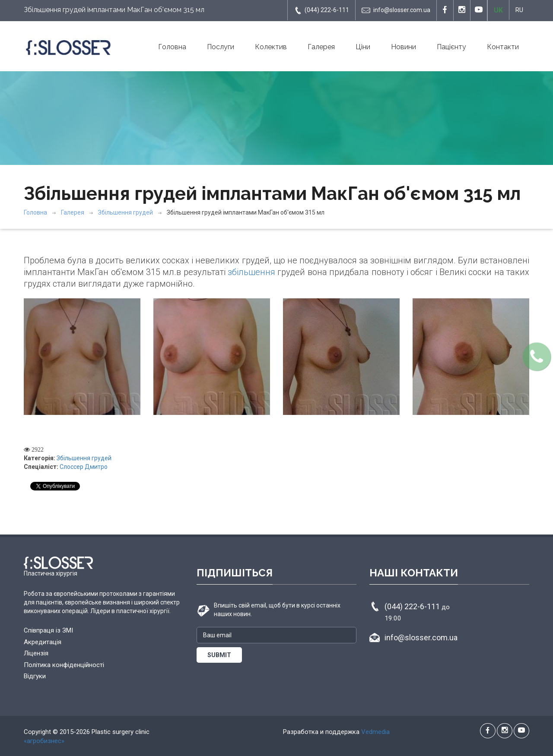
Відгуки (35, 676)
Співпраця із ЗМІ (48, 630)
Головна (172, 47)
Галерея (321, 47)
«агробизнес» (44, 741)
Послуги (221, 47)
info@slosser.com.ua (396, 10)
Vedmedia (375, 732)
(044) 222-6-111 (321, 10)
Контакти (503, 47)
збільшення (251, 272)
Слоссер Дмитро (84, 467)
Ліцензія (36, 653)
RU (519, 10)
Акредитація (43, 642)
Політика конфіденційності (64, 665)
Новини (404, 47)
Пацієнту (451, 47)
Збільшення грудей (126, 212)
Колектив (271, 47)
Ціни (363, 47)
